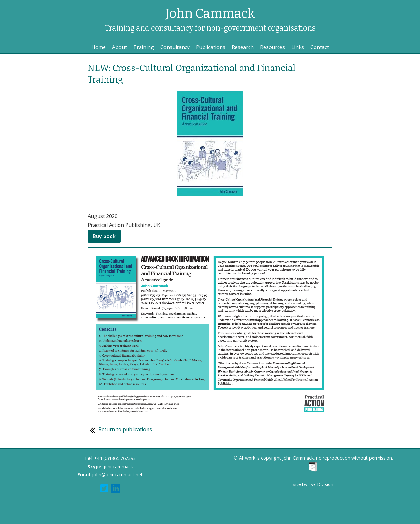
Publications (211, 47)
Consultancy (175, 47)
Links (298, 47)
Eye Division (321, 484)
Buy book (104, 236)
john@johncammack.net (117, 474)
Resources (272, 47)
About (119, 47)
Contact (320, 47)
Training (144, 47)
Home (99, 47)
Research (243, 47)
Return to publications (120, 429)
